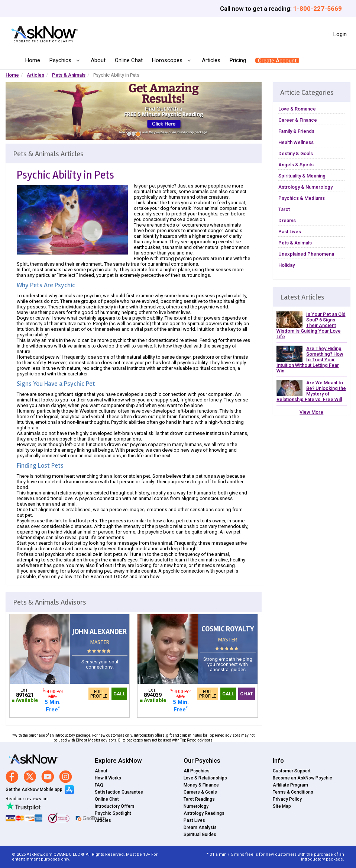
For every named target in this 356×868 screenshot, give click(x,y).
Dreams (287, 220)
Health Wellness (296, 142)
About (98, 60)
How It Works (108, 778)
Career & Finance (298, 120)
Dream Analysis (200, 827)
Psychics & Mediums (302, 198)
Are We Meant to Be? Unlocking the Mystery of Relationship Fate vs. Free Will (311, 391)
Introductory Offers (115, 806)
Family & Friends (296, 131)
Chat (247, 694)
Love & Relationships (205, 778)
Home (33, 60)
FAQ (99, 785)
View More (311, 412)
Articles (211, 60)
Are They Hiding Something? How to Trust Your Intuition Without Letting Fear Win (310, 360)
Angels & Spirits (296, 165)
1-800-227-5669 (318, 9)
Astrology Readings (204, 813)
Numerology (196, 806)
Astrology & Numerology (305, 187)
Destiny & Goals (296, 153)
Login (340, 34)
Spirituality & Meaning (302, 176)
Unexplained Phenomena (306, 254)
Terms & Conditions (293, 792)
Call (119, 694)
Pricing (238, 60)
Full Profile (99, 694)
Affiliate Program (290, 785)
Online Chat (129, 60)
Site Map (282, 806)
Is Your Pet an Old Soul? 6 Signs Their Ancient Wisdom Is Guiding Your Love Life (311, 325)
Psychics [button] (61, 60)
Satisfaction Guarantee (119, 792)
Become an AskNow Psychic (302, 778)
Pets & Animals (69, 75)
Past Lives (290, 232)
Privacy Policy (287, 799)
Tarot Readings (199, 799)
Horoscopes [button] (168, 60)
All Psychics (197, 771)
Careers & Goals (200, 792)
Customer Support (292, 771)
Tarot (284, 209)
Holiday (287, 265)
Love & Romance (297, 109)
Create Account (277, 61)
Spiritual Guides (200, 835)
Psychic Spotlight (113, 813)
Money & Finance (201, 785)
